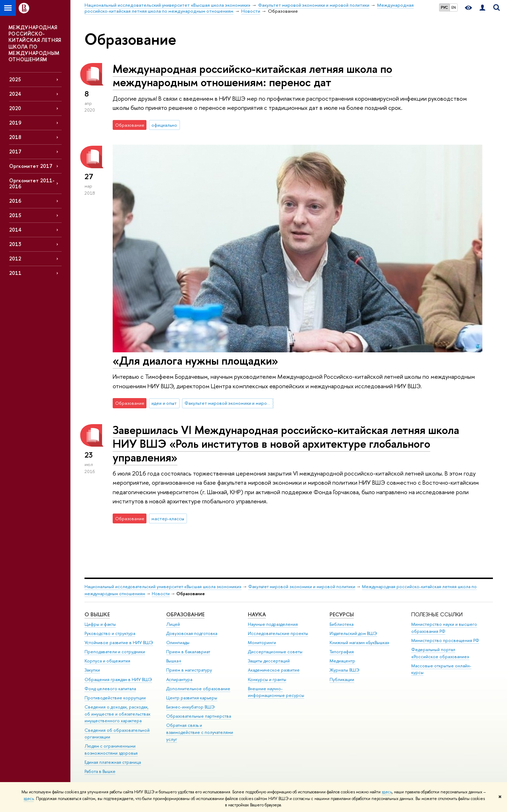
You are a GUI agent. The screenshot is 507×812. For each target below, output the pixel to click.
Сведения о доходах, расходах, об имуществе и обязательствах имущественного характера (117, 714)
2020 (15, 108)
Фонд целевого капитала (110, 689)
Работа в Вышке (100, 771)
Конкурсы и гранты (267, 679)
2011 (15, 273)
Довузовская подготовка (192, 633)
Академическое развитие (274, 670)
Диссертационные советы (275, 652)
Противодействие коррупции (115, 698)
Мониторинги (262, 643)
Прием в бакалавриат (188, 652)
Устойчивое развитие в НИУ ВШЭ (119, 643)
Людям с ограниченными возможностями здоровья (111, 750)
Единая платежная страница (113, 762)
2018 (15, 137)
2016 (15, 201)
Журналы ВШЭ (345, 670)
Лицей (173, 624)
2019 (15, 123)
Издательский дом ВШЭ (353, 633)
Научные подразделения (273, 624)
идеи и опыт (164, 403)
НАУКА (257, 614)
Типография (342, 652)
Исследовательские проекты (278, 633)
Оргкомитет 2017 (31, 166)
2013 (15, 244)
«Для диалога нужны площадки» (195, 360)
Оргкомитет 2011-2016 (32, 183)
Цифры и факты (100, 624)
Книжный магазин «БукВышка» (359, 643)
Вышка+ (174, 661)
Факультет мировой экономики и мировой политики (229, 403)
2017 (15, 152)
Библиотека (342, 624)
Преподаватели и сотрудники (115, 652)
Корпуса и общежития (107, 661)
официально (164, 125)
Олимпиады (178, 643)
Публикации (342, 679)
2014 (15, 230)
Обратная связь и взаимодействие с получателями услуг (200, 732)
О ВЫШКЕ (97, 614)
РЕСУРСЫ (342, 614)
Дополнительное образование (198, 689)
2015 (15, 215)
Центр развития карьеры (192, 698)
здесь (387, 792)
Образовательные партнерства (199, 716)
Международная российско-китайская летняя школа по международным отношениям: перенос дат (252, 75)
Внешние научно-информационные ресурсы (276, 692)
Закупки (92, 670)
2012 (15, 259)
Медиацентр (342, 661)
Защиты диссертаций (269, 661)
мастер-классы (168, 518)
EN (454, 7)
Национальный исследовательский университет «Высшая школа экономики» (163, 587)
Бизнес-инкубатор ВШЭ (190, 707)
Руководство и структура (110, 633)
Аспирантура (179, 679)
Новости (161, 594)
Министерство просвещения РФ (445, 640)
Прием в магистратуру (189, 670)
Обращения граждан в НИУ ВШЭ (118, 679)
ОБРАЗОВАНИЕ (185, 614)
